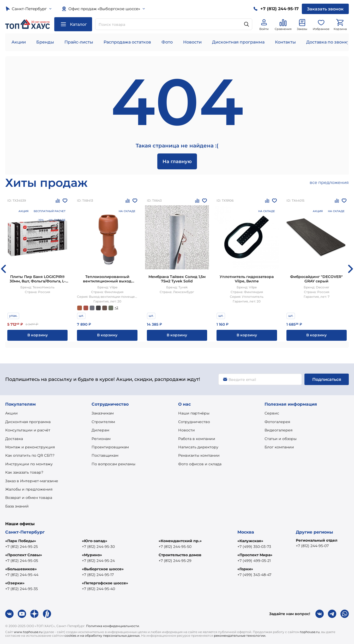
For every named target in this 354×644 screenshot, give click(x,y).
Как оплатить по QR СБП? (30, 455)
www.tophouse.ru (28, 632)
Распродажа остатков (127, 42)
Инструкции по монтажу (29, 464)
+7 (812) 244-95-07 (312, 546)
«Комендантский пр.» (180, 541)
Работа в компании (197, 439)
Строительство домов (180, 555)
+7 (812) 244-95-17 (98, 575)
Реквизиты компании (199, 455)
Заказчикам (103, 413)
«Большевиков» (21, 569)
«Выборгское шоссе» (103, 569)
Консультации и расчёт (28, 430)
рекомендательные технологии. (240, 636)
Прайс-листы (79, 42)
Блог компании (279, 447)
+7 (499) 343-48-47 (254, 575)
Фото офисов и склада (200, 464)
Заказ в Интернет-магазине (32, 481)
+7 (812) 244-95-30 (98, 547)
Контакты (285, 42)
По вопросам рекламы (113, 464)
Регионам (101, 439)
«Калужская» (250, 541)
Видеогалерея (278, 430)
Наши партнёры (194, 413)
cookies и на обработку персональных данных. (102, 636)
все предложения (329, 182)
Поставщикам (105, 455)
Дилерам (100, 430)
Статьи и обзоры (281, 439)
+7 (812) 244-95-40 (98, 589)
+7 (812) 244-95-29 (175, 561)
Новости (192, 42)
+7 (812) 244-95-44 (22, 575)
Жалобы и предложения (29, 489)
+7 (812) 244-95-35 (22, 589)
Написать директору (198, 447)
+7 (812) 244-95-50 (175, 547)
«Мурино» (92, 555)
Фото (167, 42)
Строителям (103, 422)
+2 (116, 308)
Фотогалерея (277, 422)
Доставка (14, 439)
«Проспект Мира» (255, 555)
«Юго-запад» (95, 541)
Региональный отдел (317, 540)
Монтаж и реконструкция (30, 447)
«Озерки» (15, 583)
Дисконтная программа (238, 42)
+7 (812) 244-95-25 (22, 547)
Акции (19, 42)
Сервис (272, 413)
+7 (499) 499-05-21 (254, 561)
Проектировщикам (110, 447)
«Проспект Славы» (24, 555)
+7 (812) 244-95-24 (98, 561)
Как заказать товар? (24, 472)
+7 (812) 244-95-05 (22, 561)
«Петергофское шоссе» (105, 583)
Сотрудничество (194, 422)
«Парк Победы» (21, 541)
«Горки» (245, 569)
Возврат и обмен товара (29, 498)
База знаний (17, 506)
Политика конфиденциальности (113, 626)
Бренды (45, 42)
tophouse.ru (310, 632)
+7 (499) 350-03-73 (254, 547)
